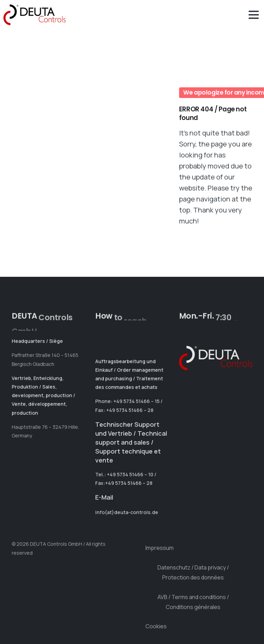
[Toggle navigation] (254, 15)
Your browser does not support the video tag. (90, 113)
